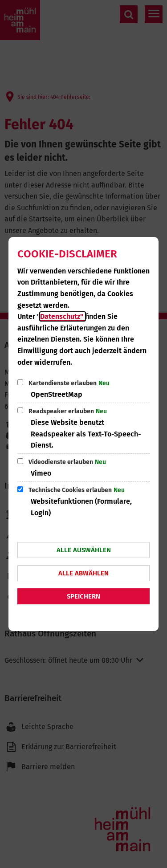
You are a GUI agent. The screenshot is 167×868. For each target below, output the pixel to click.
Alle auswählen (84, 550)
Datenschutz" (63, 316)
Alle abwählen (83, 573)
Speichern (83, 596)
